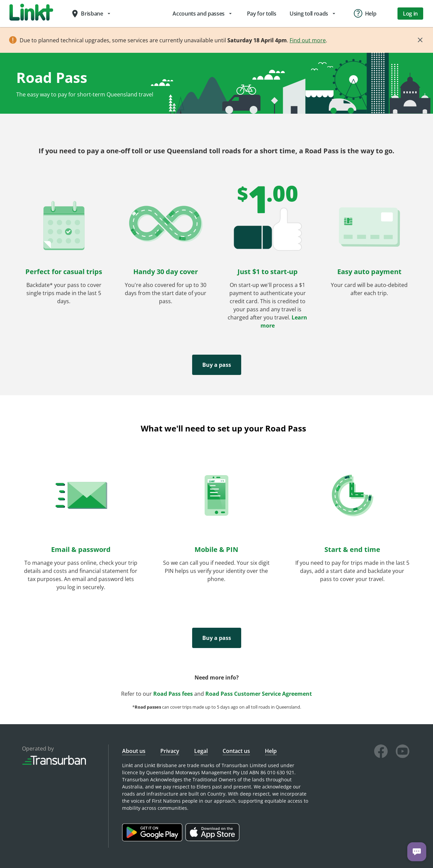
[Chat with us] (417, 852)
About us (134, 751)
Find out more (308, 40)
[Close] (420, 40)
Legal (201, 751)
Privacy (170, 751)
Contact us (236, 751)
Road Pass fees (173, 694)
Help (271, 751)
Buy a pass (217, 365)
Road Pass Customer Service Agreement (259, 694)
